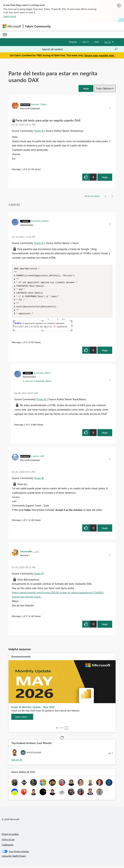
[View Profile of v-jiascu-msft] (38, 458)
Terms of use (8, 842)
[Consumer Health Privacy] (62, 858)
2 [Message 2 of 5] (22, 618)
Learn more (10, 16)
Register (73, 42)
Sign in (86, 42)
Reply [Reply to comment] (105, 353)
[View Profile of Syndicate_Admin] (40, 221)
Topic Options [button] (104, 88)
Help (96, 42)
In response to (37, 383)
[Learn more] (22, 719)
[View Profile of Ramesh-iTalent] (39, 104)
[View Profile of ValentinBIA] (26, 554)
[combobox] (80, 49)
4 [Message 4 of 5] (22, 345)
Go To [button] (108, 42)
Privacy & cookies (10, 836)
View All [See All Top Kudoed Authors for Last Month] (17, 762)
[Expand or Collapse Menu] (5, 35)
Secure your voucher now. (99, 55)
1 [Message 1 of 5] (22, 169)
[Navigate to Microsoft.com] (12, 26)
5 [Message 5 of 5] (25, 427)
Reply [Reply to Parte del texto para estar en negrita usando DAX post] (105, 177)
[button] (86, 88)
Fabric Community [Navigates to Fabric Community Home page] (38, 26)
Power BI (39, 131)
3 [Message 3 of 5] (22, 522)
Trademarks (7, 847)
